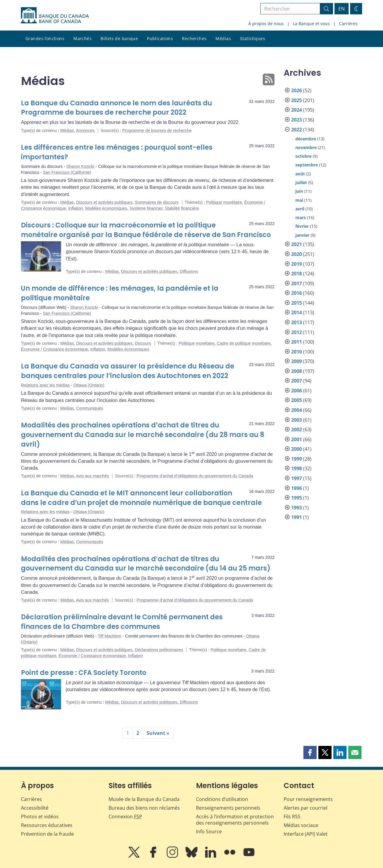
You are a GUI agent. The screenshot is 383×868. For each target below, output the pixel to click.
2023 (297, 120)
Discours (143, 343)
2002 (297, 430)
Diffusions (189, 271)
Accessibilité (35, 808)
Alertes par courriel (306, 808)
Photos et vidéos (40, 817)
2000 (297, 449)
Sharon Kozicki (80, 166)
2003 (297, 420)
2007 (297, 381)
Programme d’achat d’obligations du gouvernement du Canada (195, 476)
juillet (301, 182)
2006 (297, 391)
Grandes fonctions (45, 38)
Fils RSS (292, 817)
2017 (297, 283)
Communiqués (89, 408)
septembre (307, 165)
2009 (297, 361)
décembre (306, 139)
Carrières (348, 23)
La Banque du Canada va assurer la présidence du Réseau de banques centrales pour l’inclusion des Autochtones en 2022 (128, 371)
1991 (297, 517)
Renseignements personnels (228, 808)
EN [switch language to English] (342, 9)
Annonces (85, 130)
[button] (310, 752)
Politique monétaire (224, 202)
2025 (297, 100)
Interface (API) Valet (306, 834)
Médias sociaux (301, 825)
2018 (297, 274)
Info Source (209, 831)
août (300, 174)
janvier (302, 235)
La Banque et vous (311, 23)
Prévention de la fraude (47, 834)
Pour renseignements (308, 799)
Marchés (82, 38)
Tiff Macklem (110, 636)
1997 (297, 478)
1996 (297, 488)
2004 (297, 410)
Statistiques (253, 38)
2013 (297, 322)
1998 (297, 468)
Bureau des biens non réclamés (144, 808)
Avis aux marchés (92, 476)
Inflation (76, 208)
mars (301, 217)
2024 (297, 110)
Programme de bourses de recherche (157, 130)
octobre (303, 156)
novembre (306, 147)
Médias (223, 38)
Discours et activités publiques (104, 202)
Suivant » (158, 733)
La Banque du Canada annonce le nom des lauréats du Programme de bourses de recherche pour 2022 (117, 108)
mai (299, 200)
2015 (297, 303)
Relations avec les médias (45, 385)
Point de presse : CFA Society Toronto (84, 673)
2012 (297, 332)
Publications (160, 38)
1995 (297, 498)
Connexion (125, 817)
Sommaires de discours (157, 202)
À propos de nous (266, 23)
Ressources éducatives (47, 825)
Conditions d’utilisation (222, 799)
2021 (297, 244)
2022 (297, 130)
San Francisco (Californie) (67, 172)
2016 (297, 293)
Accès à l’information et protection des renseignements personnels (235, 820)
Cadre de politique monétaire (244, 343)
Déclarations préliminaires (159, 650)
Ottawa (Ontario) (89, 385)
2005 (297, 400)
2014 (297, 312)
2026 (297, 90)
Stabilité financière (182, 208)
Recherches (194, 38)
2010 (297, 352)
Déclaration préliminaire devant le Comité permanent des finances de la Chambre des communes (122, 622)
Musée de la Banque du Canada (144, 799)
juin (299, 191)
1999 (297, 459)
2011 (297, 342)
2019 (297, 264)
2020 (297, 254)
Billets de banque (119, 38)
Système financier (146, 208)
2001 (297, 439)
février (302, 226)
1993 (297, 508)
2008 (297, 371)
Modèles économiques (106, 208)
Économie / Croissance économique (54, 349)
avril (300, 209)
